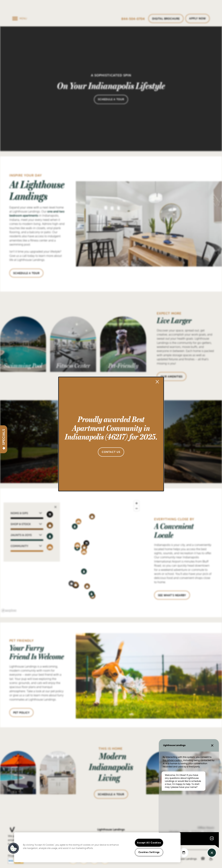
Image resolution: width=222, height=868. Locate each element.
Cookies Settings (149, 852)
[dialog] (111, 434)
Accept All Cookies (149, 843)
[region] (97, 847)
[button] (111, 452)
